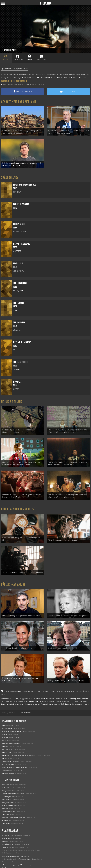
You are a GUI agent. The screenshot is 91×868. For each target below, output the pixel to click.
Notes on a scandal (7, 796)
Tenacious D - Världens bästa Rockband (13, 807)
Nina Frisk (5, 798)
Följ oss (4, 837)
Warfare (4, 730)
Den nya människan (8, 793)
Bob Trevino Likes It (8, 718)
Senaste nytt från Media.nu (19, 102)
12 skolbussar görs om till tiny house (13, 846)
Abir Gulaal (5, 736)
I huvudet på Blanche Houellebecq (12, 721)
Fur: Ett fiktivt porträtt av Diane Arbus (13, 784)
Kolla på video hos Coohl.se (18, 504)
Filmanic (4, 840)
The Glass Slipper (74, 77)
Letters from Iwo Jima (8, 801)
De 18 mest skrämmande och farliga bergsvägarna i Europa (19, 849)
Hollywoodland (7, 810)
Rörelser (4, 724)
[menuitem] (4, 703)
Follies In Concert (52, 77)
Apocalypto (5, 804)
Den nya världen (7, 781)
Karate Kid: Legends (8, 763)
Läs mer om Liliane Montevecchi (14, 81)
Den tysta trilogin (7, 742)
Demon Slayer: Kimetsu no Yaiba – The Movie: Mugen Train (19, 745)
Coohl (4, 843)
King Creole (21, 77)
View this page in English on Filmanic (15, 69)
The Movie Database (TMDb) (58, 689)
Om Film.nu (5, 825)
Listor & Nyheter (12, 399)
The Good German (7, 778)
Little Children (6, 813)
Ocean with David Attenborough (11, 733)
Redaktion (5, 831)
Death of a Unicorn (7, 739)
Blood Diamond (7, 790)
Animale (4, 748)
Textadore (5, 858)
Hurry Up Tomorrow (8, 754)
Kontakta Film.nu (7, 828)
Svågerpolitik (6, 864)
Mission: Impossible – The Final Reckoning (14, 757)
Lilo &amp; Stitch (7, 760)
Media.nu (5, 861)
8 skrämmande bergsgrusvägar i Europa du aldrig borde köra (20, 855)
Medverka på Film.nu (8, 834)
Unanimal (5, 727)
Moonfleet (35, 77)
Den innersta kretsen (8, 775)
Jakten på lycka (6, 787)
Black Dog (5, 715)
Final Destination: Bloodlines (10, 751)
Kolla (3, 852)
